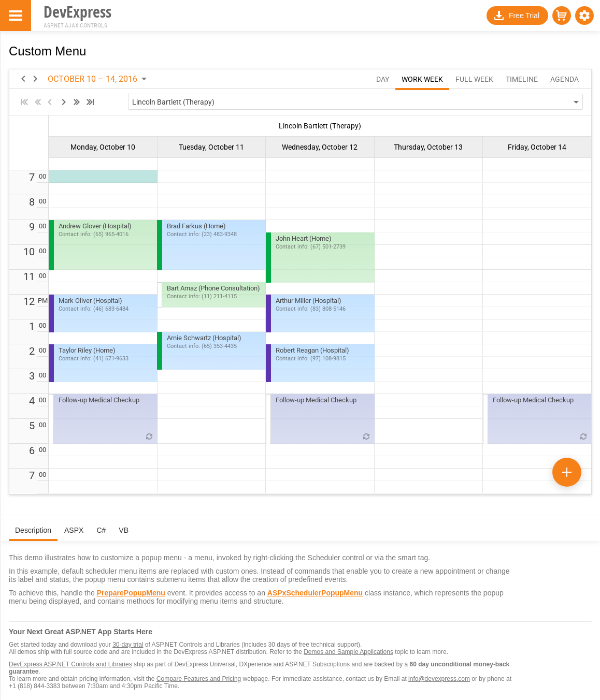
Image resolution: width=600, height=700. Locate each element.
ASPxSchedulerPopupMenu (315, 593)
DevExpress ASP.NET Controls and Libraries (70, 664)
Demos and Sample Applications (348, 652)
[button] (584, 16)
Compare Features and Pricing (199, 679)
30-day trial (128, 645)
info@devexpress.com (439, 679)
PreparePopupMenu (131, 593)
